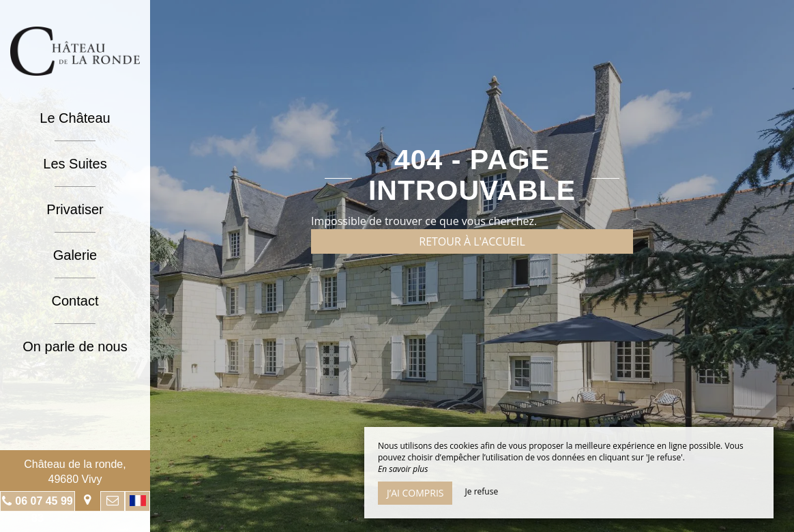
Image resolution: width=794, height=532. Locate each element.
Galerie (75, 255)
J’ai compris (415, 493)
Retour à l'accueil (472, 241)
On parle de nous (75, 346)
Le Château (75, 118)
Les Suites (75, 164)
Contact (75, 301)
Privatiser (75, 209)
